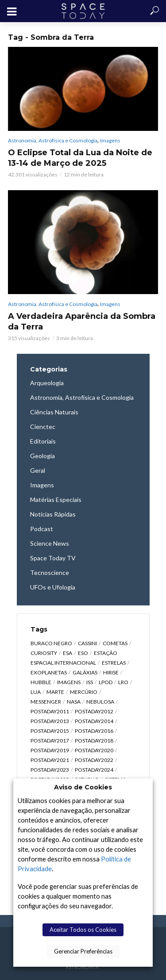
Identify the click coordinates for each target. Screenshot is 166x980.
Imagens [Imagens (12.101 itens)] (69, 682)
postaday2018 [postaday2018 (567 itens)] (94, 741)
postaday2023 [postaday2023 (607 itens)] (50, 770)
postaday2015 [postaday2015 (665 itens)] (50, 731)
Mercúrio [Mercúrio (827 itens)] (84, 692)
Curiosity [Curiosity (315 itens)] (44, 653)
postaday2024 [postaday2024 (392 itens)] (94, 770)
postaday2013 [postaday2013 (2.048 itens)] (50, 721)
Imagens (110, 140)
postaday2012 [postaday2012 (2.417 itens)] (94, 711)
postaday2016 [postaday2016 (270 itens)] (94, 731)
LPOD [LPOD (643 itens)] (106, 682)
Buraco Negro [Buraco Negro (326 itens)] (51, 643)
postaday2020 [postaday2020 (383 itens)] (94, 750)
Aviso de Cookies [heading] (83, 787)
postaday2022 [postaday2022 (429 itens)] (94, 760)
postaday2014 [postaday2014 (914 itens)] (94, 721)
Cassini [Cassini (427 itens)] (87, 643)
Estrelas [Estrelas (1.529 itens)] (114, 663)
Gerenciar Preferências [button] (83, 951)
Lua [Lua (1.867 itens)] (36, 692)
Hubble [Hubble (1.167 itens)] (41, 682)
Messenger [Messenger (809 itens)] (46, 702)
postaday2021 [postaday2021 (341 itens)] (50, 760)
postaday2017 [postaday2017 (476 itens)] (50, 741)
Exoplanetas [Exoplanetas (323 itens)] (49, 672)
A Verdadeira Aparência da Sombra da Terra (82, 322)
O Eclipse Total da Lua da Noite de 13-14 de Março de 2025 (80, 158)
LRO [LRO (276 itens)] (123, 682)
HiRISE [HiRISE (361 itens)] (111, 672)
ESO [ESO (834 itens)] (83, 653)
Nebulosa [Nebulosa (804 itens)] (100, 702)
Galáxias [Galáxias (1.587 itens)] (85, 672)
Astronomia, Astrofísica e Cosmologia (53, 140)
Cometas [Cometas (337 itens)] (115, 643)
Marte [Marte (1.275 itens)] (55, 692)
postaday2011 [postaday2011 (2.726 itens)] (50, 711)
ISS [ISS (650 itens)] (90, 682)
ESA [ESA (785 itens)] (68, 653)
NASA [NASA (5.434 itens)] (74, 702)
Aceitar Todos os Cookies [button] (83, 930)
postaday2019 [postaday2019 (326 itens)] (50, 750)
